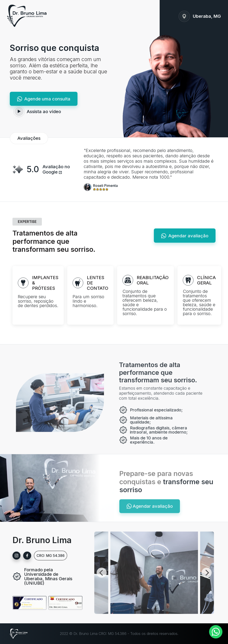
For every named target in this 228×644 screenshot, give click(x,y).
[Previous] (74, 573)
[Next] (196, 573)
